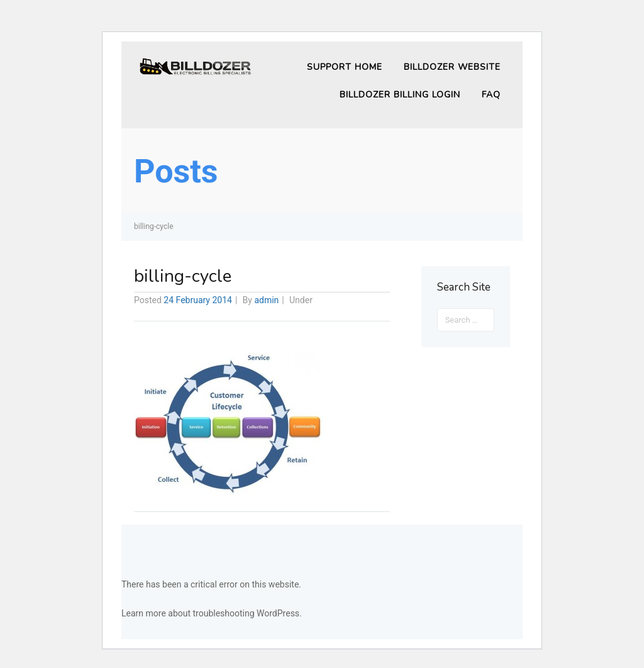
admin (266, 300)
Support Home (345, 67)
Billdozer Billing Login (400, 95)
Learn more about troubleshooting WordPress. (212, 613)
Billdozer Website (452, 67)
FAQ (491, 95)
